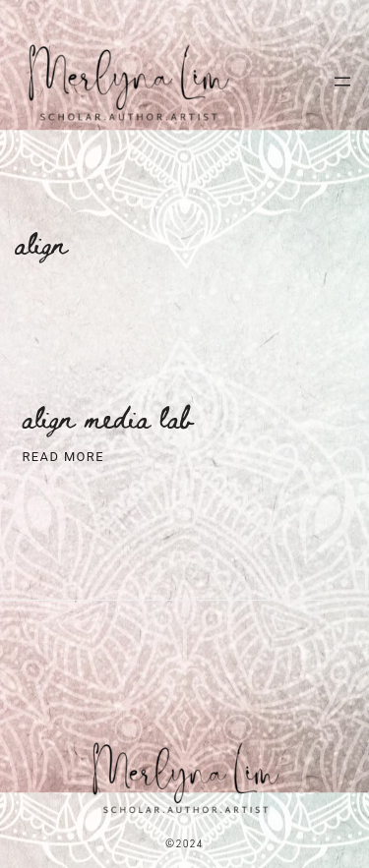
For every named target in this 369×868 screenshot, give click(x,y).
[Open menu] (342, 82)
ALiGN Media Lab (108, 417)
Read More (63, 458)
